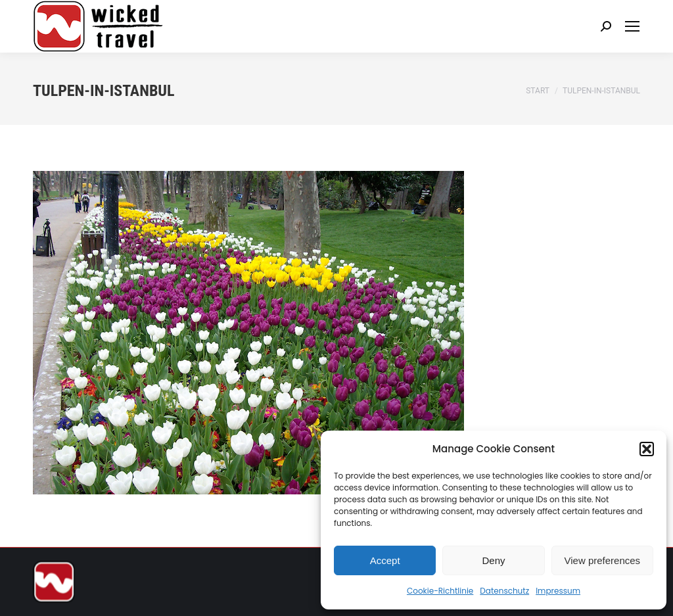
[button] (647, 449)
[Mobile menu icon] (632, 26)
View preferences (603, 560)
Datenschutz (504, 591)
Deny (493, 560)
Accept (385, 560)
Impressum (558, 591)
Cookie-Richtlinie (440, 591)
